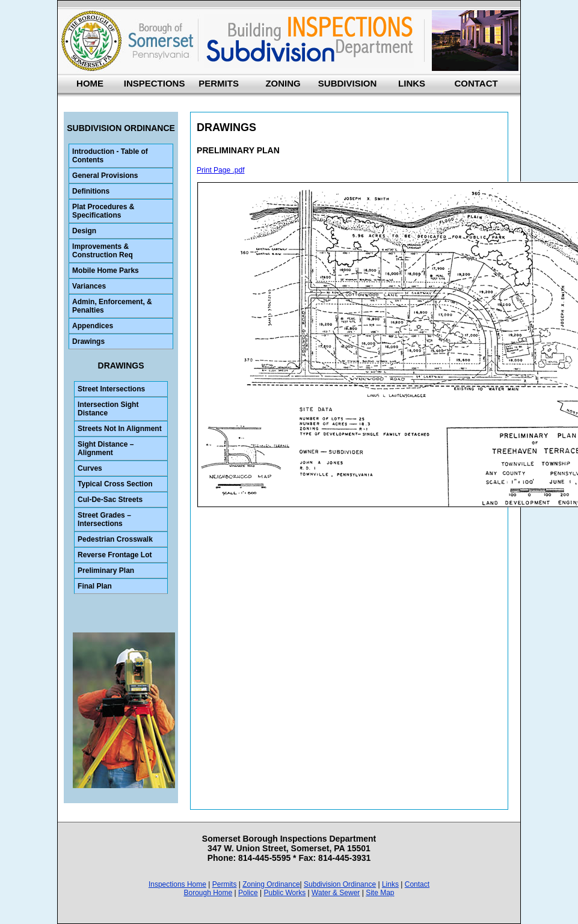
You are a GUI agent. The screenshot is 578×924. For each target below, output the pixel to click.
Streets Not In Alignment (120, 429)
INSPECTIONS (155, 83)
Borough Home (208, 893)
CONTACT (476, 83)
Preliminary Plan (106, 571)
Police (248, 893)
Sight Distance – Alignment (106, 448)
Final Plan (95, 586)
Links (390, 884)
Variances (89, 286)
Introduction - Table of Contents (110, 156)
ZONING (283, 83)
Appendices (93, 326)
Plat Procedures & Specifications (103, 211)
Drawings (88, 341)
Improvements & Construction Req (103, 251)
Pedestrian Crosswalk (115, 539)
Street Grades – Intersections (104, 519)
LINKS (412, 83)
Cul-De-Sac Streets (110, 500)
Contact (417, 884)
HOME (90, 83)
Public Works (284, 893)
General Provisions (105, 176)
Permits (225, 884)
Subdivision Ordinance (340, 884)
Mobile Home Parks (106, 271)
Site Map (380, 893)
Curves (90, 468)
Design (84, 231)
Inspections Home (177, 884)
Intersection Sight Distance (108, 409)
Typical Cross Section (115, 484)
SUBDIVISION (348, 83)
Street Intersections (111, 389)
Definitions (91, 191)
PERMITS (219, 83)
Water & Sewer (336, 893)
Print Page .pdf (220, 170)
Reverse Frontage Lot (115, 555)
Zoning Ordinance (271, 884)
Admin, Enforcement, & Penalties (112, 306)
